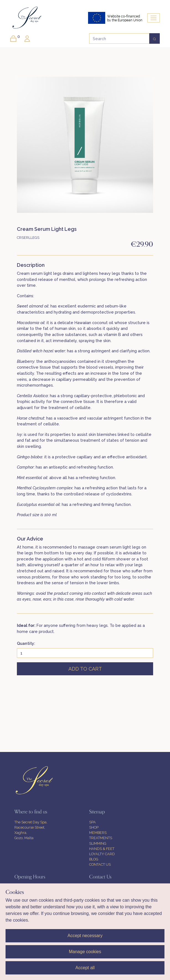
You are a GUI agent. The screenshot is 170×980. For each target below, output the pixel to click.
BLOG (94, 859)
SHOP (94, 827)
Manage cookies (85, 952)
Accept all (85, 968)
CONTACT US (100, 864)
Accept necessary (85, 936)
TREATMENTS (101, 838)
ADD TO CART (85, 669)
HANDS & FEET (102, 849)
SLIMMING (98, 843)
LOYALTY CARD (102, 854)
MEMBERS (98, 833)
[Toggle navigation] (154, 18)
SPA (92, 822)
